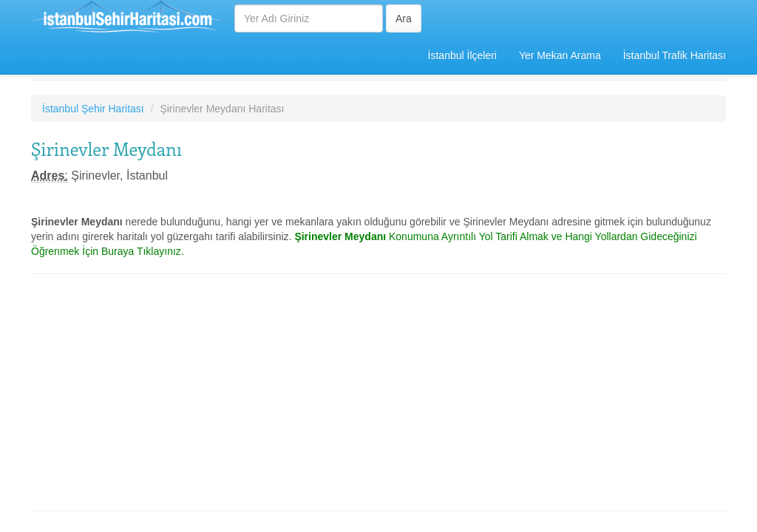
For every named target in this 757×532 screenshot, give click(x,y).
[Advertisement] (378, 392)
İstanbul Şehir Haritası (93, 109)
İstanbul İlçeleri (462, 55)
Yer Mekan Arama (560, 55)
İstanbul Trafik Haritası (675, 55)
